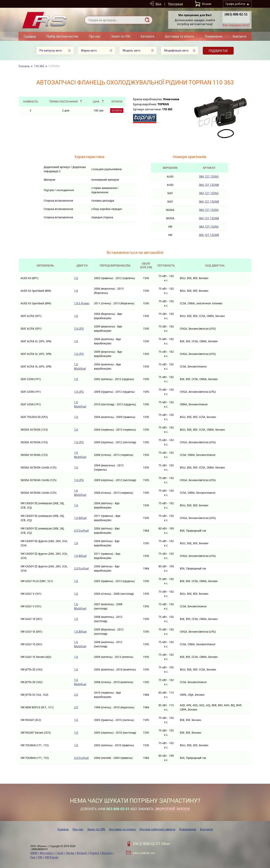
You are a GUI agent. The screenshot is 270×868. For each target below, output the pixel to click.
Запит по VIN (121, 36)
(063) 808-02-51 (236, 14)
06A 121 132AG (209, 176)
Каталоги (147, 36)
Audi (61, 853)
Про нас (95, 36)
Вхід (158, 4)
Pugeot (95, 853)
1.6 (76, 278)
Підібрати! (218, 51)
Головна (30, 36)
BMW (34, 853)
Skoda (70, 853)
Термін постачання (63, 101)
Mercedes (47, 853)
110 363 (39, 66)
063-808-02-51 (118, 809)
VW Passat (51, 857)
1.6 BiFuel (80, 518)
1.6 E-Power (82, 303)
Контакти (240, 36)
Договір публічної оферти (157, 829)
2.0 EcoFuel (81, 531)
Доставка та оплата (179, 36)
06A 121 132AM (209, 185)
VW (40, 857)
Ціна (96, 101)
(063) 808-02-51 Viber (152, 844)
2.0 (76, 695)
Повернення (213, 36)
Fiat (33, 857)
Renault (82, 853)
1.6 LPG (79, 329)
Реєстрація (176, 4)
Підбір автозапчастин (62, 36)
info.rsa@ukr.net (144, 853)
